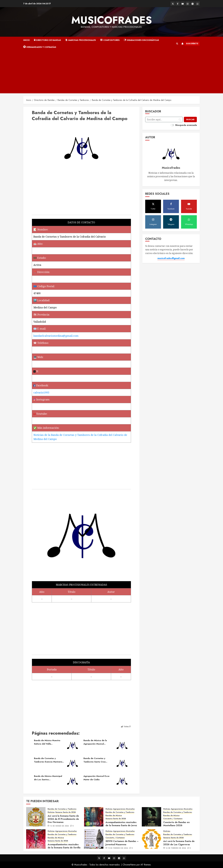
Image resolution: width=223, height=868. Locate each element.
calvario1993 (41, 392)
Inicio (27, 40)
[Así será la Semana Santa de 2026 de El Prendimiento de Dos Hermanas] (36, 817)
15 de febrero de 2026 (118, 848)
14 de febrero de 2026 (176, 848)
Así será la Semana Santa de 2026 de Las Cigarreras (179, 843)
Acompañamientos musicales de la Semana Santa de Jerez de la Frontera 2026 (121, 825)
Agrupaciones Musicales (124, 809)
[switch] (172, 125)
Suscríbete (189, 44)
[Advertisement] (111, 72)
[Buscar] (190, 119)
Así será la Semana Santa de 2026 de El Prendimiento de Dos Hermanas (63, 819)
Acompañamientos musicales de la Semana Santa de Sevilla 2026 (64, 848)
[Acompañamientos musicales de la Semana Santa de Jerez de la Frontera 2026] (94, 817)
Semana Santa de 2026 (65, 812)
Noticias (51, 812)
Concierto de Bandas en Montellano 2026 (176, 824)
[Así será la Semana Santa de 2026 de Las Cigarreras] (151, 839)
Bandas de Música (114, 816)
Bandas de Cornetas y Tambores (62, 809)
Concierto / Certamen (173, 819)
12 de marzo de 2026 (60, 826)
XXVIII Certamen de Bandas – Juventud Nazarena (122, 843)
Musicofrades (112, 20)
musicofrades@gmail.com (171, 258)
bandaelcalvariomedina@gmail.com (56, 336)
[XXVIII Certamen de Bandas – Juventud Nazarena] (94, 839)
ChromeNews (129, 865)
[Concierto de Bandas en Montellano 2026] (151, 817)
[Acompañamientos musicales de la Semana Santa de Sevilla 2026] (36, 839)
